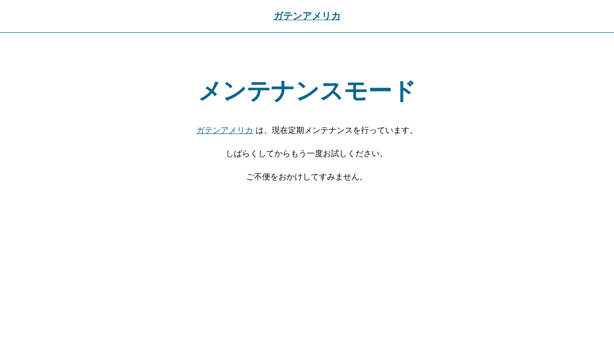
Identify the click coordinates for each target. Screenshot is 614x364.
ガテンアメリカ (307, 16)
